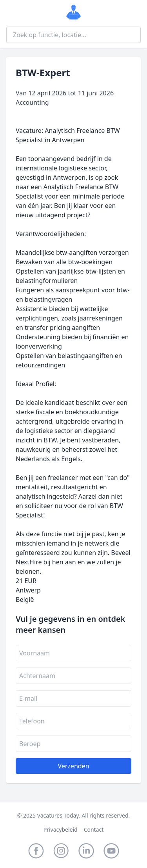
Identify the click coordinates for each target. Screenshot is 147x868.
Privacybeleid (61, 830)
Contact (94, 830)
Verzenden (73, 766)
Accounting (32, 102)
